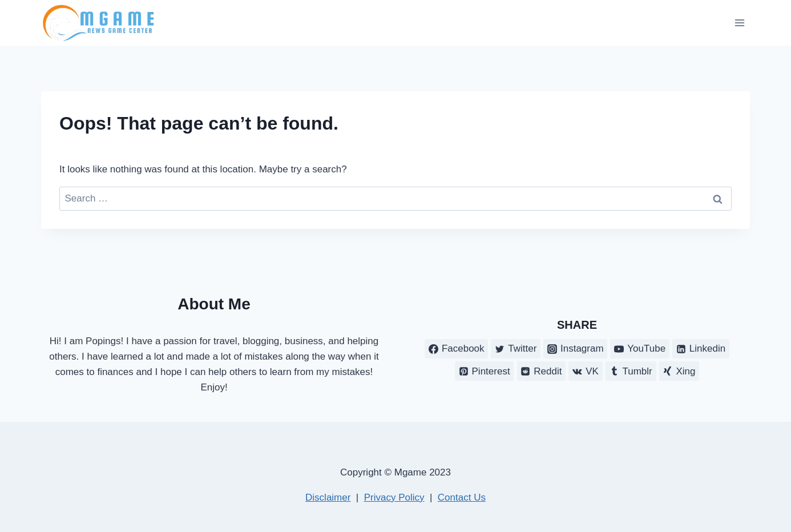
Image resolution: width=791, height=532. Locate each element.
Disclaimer (328, 497)
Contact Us (462, 497)
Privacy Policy (394, 497)
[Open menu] (739, 23)
